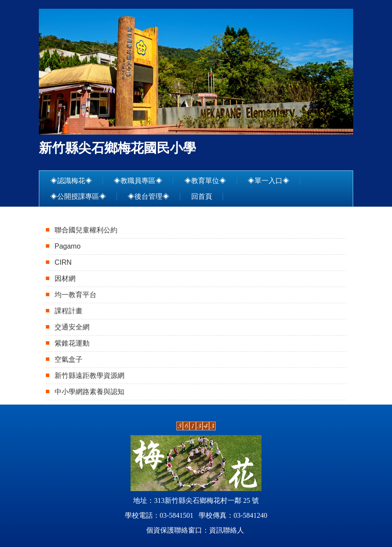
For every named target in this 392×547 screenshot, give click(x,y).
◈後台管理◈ (148, 196)
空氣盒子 (69, 359)
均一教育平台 (76, 295)
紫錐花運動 (72, 343)
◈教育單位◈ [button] (205, 181)
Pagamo (68, 246)
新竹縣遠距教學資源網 (89, 376)
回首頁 (202, 196)
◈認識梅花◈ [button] (71, 181)
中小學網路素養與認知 (89, 392)
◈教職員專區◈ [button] (138, 181)
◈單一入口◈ (268, 181)
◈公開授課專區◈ (78, 196)
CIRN (63, 262)
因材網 (65, 279)
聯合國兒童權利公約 (86, 230)
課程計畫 (69, 311)
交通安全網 (72, 327)
